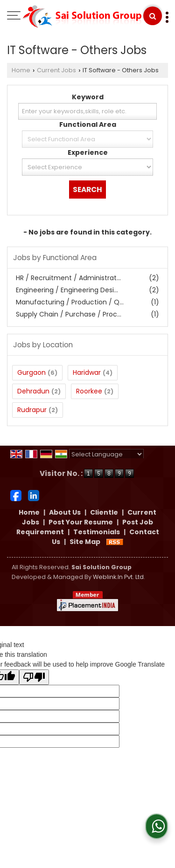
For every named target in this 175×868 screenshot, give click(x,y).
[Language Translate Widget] (106, 454)
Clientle (104, 512)
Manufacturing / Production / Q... (70, 302)
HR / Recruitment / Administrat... (68, 278)
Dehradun (33, 391)
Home (21, 70)
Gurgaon (31, 372)
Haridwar (87, 372)
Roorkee (89, 391)
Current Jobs (56, 70)
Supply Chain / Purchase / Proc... (69, 314)
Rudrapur (32, 410)
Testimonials (97, 532)
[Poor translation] (34, 677)
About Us (65, 512)
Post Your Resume (81, 522)
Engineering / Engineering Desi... (67, 290)
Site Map (85, 542)
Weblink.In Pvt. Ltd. (119, 577)
